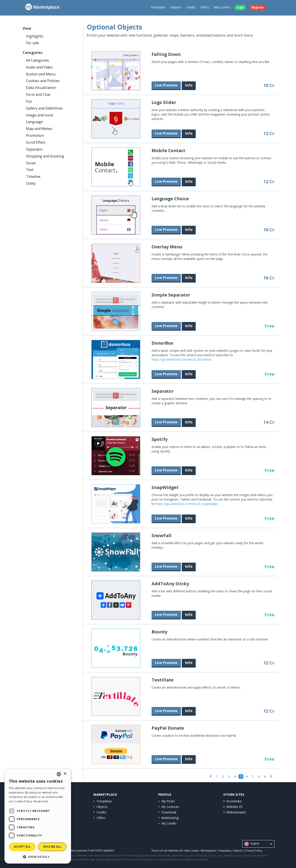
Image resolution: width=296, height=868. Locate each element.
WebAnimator (236, 812)
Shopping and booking (45, 156)
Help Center (222, 7)
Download (169, 812)
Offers (205, 7)
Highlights (35, 36)
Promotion (35, 136)
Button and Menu (41, 74)
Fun (29, 101)
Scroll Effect (36, 142)
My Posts (168, 801)
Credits (191, 7)
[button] (38, 857)
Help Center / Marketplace (200, 851)
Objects (176, 7)
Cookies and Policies (43, 81)
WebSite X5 (234, 807)
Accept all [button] (22, 847)
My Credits (169, 823)
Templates (158, 7)
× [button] (65, 774)
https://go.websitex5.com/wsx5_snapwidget (187, 504)
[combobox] (59, 774)
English (258, 844)
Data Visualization (41, 88)
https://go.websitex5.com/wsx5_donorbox (182, 359)
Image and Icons (40, 115)
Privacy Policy (254, 851)
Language (34, 122)
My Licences (170, 807)
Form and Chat (38, 94)
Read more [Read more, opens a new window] (41, 801)
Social (31, 163)
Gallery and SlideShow (44, 108)
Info (189, 85)
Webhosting (170, 818)
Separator (34, 149)
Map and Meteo (39, 129)
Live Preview (166, 85)
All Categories (37, 60)
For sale (33, 43)
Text (30, 170)
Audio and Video (39, 67)
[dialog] (38, 816)
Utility (31, 183)
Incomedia (234, 801)
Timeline (33, 177)
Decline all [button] (52, 847)
